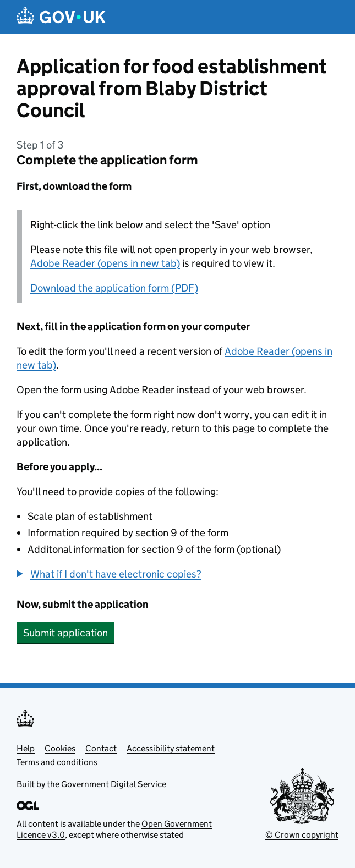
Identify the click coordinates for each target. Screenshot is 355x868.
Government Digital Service (114, 784)
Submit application (65, 633)
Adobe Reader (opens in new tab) (105, 263)
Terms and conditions (57, 762)
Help (26, 748)
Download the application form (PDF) (114, 288)
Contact (101, 748)
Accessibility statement (171, 748)
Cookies (60, 748)
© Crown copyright (302, 835)
